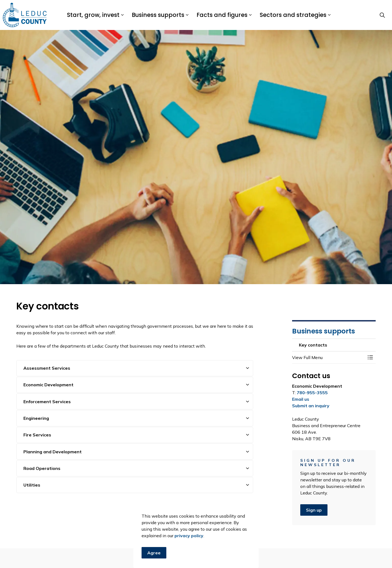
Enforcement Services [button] (47, 402)
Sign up (314, 510)
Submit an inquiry (311, 406)
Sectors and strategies (293, 15)
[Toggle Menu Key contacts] (370, 357)
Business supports (158, 15)
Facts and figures (222, 15)
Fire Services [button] (37, 435)
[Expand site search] (382, 15)
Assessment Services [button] (47, 368)
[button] (329, 357)
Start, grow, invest (93, 15)
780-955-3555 (312, 393)
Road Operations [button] (42, 468)
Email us (301, 399)
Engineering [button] (36, 418)
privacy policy (189, 561)
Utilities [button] (32, 485)
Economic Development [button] (48, 385)
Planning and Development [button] (53, 452)
